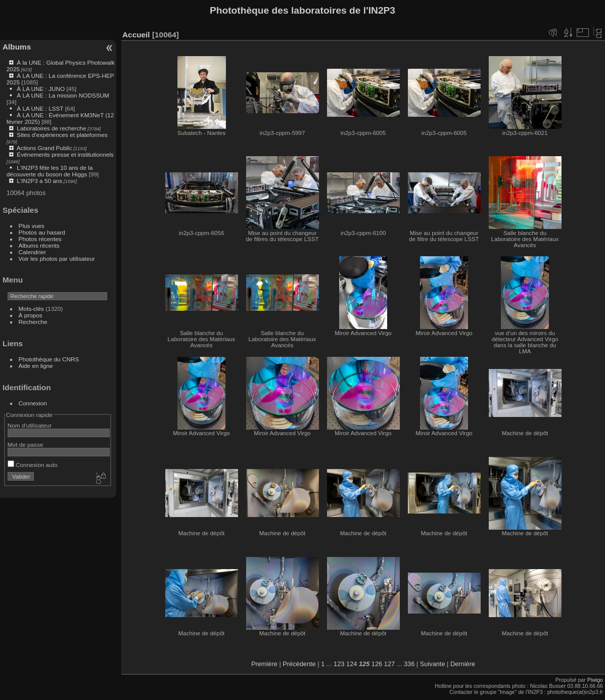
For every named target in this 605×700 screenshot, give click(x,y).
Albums (17, 47)
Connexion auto (33, 465)
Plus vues (32, 226)
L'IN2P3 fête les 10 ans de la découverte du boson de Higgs (50, 171)
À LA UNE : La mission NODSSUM (63, 95)
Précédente (299, 664)
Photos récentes (40, 239)
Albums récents (39, 245)
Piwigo (595, 680)
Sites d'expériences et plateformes (62, 135)
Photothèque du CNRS (49, 359)
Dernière (463, 664)
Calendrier (32, 252)
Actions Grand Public (44, 148)
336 (409, 664)
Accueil (136, 35)
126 (377, 664)
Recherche (33, 322)
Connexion (33, 403)
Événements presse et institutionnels (65, 154)
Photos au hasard (42, 232)
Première (264, 664)
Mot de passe (26, 445)
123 (339, 664)
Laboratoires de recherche (51, 128)
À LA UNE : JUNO (41, 89)
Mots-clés (31, 309)
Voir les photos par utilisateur (57, 259)
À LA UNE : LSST (40, 108)
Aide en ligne (36, 366)
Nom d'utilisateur (30, 425)
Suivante (433, 664)
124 (352, 664)
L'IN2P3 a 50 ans (39, 181)
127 (389, 664)
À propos (31, 315)
